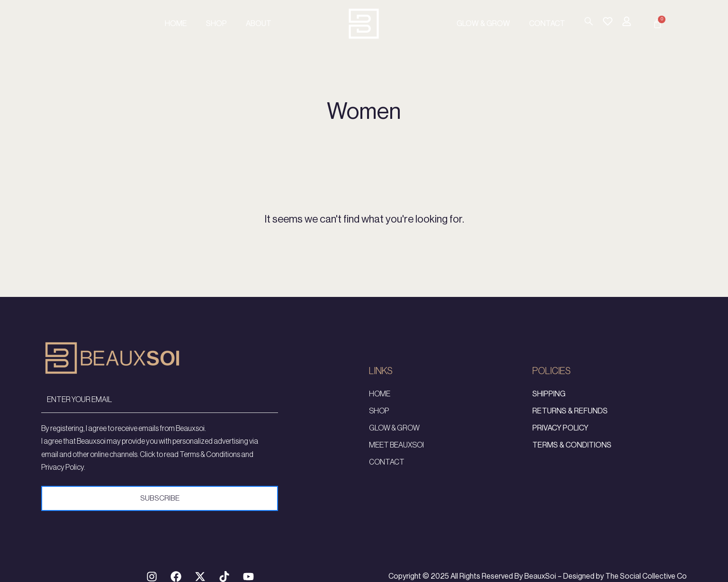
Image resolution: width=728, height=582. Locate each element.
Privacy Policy (560, 435)
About (259, 24)
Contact (547, 24)
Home (176, 24)
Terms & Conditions (572, 452)
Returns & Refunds (570, 418)
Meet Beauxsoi (396, 452)
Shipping (549, 401)
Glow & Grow (483, 24)
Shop (216, 24)
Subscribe (159, 505)
